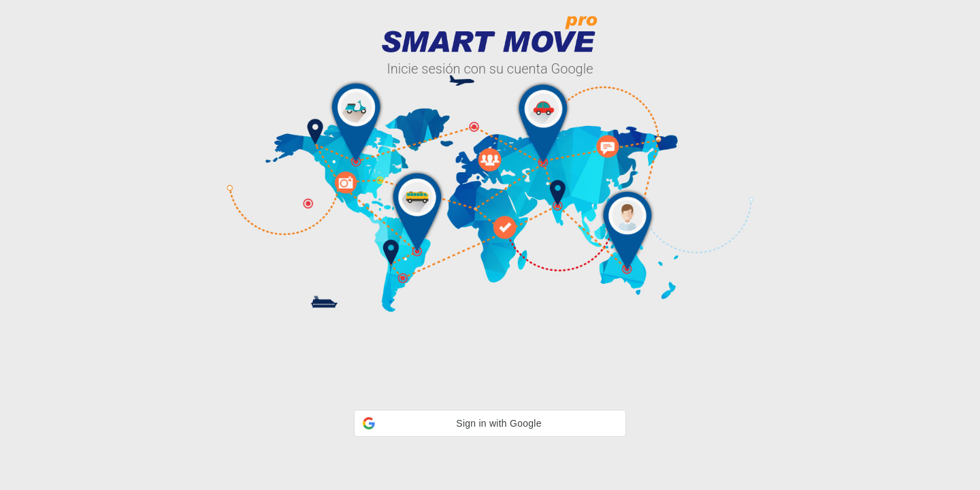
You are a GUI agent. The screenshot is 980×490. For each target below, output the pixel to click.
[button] (490, 423)
